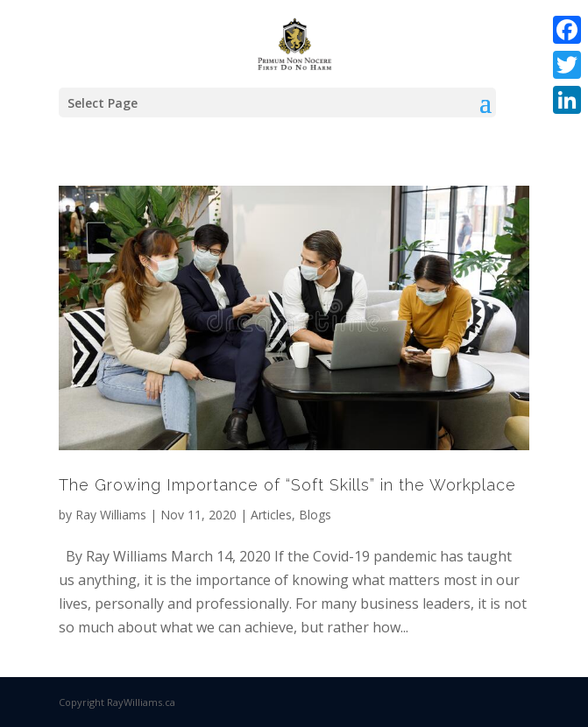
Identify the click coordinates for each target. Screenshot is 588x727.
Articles (271, 515)
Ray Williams (111, 515)
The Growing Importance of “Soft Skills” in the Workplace (287, 485)
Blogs (315, 515)
